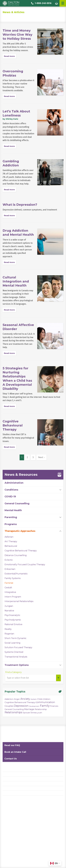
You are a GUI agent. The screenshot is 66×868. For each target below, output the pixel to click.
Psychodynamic (13, 620)
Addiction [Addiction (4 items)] (9, 699)
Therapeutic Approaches (20, 531)
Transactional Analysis (16, 657)
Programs (11, 524)
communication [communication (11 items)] (45, 702)
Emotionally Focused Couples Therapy (25, 564)
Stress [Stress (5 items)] (34, 713)
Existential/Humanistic (16, 574)
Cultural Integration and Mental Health (16, 281)
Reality (8, 629)
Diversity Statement (12, 793)
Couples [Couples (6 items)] (9, 706)
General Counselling (17, 504)
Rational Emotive (13, 624)
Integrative (10, 592)
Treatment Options (17, 665)
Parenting (11, 517)
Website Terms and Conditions (17, 779)
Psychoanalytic (12, 615)
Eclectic (9, 560)
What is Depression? (20, 205)
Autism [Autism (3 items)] (34, 699)
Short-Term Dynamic (15, 638)
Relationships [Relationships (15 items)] (13, 712)
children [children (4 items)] (46, 699)
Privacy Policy (9, 774)
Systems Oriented (14, 652)
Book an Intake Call (15, 752)
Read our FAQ (12, 745)
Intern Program (13, 597)
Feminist (9, 583)
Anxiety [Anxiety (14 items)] (25, 699)
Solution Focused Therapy (18, 647)
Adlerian (9, 537)
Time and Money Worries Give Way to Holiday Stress (17, 35)
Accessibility (9, 784)
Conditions (11, 490)
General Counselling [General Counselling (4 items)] (14, 709)
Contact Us (11, 759)
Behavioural (11, 546)
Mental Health (13, 510)
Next (41, 457)
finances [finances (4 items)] (54, 706)
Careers (6, 788)
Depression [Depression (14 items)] (21, 706)
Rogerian (9, 634)
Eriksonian (10, 569)
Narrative (9, 611)
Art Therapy (11, 541)
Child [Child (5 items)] (40, 699)
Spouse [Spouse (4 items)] (26, 713)
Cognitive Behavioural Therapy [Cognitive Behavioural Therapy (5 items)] (20, 702)
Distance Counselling (16, 555)
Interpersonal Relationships (19, 601)
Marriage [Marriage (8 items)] (29, 709)
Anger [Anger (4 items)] (17, 699)
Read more (9, 56)
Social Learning (12, 643)
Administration (14, 483)
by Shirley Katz (10, 119)
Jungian (9, 606)
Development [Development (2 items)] (34, 706)
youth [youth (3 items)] (40, 713)
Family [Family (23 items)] (45, 706)
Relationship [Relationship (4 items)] (41, 709)
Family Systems (13, 578)
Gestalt (8, 588)
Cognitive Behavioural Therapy (13, 425)
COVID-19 (10, 497)
